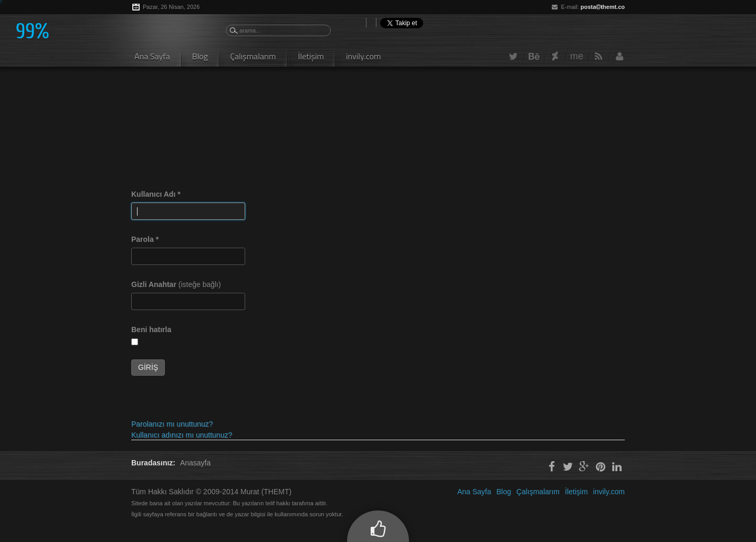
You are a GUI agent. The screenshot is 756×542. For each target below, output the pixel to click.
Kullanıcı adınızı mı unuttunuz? (182, 435)
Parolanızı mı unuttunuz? (172, 424)
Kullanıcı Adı (156, 194)
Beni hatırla (151, 330)
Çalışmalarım (253, 56)
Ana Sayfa (152, 56)
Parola (145, 239)
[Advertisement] (322, 105)
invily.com (364, 56)
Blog (200, 56)
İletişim (311, 56)
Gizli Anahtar (154, 284)
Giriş (148, 367)
